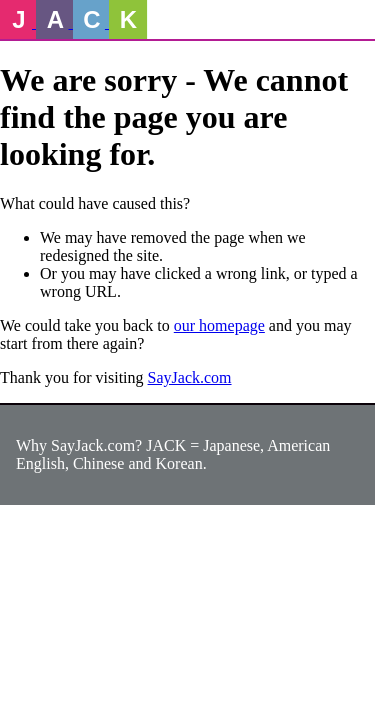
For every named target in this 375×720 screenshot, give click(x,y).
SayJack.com (190, 377)
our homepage (219, 325)
